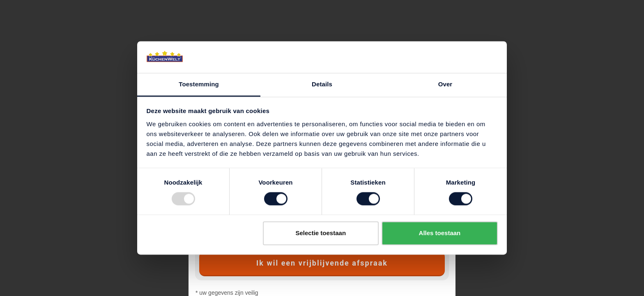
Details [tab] (322, 84)
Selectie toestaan (321, 233)
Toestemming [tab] (199, 84)
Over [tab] (445, 84)
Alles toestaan (440, 233)
